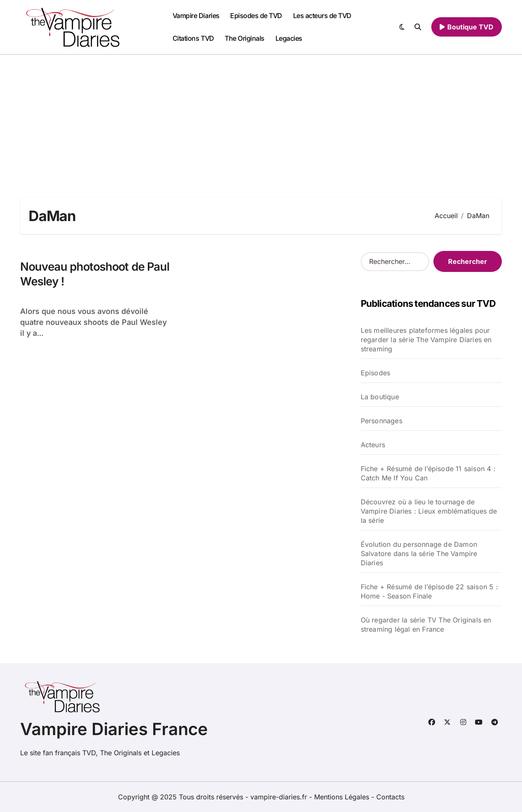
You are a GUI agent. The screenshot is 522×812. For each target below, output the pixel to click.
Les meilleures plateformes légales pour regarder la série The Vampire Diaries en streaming (426, 340)
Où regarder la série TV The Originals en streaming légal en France (426, 625)
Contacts (390, 797)
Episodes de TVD (256, 16)
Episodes (376, 373)
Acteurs (373, 445)
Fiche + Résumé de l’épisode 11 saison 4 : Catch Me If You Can (428, 473)
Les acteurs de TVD (322, 16)
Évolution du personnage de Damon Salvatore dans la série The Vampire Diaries (419, 554)
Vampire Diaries (196, 16)
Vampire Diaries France (114, 729)
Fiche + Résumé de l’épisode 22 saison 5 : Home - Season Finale (429, 591)
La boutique (380, 397)
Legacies (289, 38)
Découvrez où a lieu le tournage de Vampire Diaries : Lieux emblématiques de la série (429, 511)
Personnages (382, 421)
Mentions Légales (343, 797)
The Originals (245, 38)
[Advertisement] (261, 118)
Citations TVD (193, 38)
